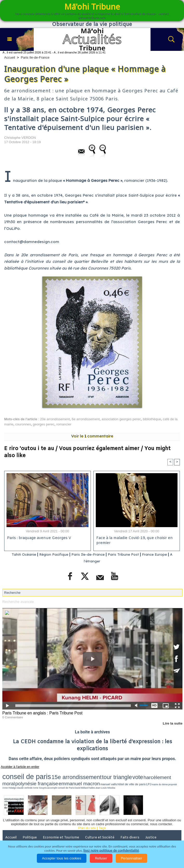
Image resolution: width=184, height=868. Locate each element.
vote (93, 775)
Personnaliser (132, 858)
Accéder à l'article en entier (18, 766)
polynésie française (139, 775)
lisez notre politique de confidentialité (111, 850)
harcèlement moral (111, 775)
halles (115, 779)
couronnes (23, 424)
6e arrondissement (86, 419)
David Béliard (108, 779)
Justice (153, 828)
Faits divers (132, 828)
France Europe (164, 554)
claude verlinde (69, 779)
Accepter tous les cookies (62, 858)
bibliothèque (152, 419)
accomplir (88, 779)
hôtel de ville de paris (23, 778)
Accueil (10, 57)
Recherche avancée (17, 601)
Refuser (101, 858)
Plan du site (87, 818)
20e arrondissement (55, 419)
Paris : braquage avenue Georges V (38, 538)
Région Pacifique (52, 554)
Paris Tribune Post (129, 554)
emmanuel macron (168, 775)
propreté (51, 779)
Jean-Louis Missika (124, 779)
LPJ (35, 778)
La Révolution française (81, 835)
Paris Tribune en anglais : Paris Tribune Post (41, 713)
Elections (48, 835)
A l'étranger (92, 561)
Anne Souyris (80, 779)
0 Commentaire (12, 717)
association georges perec (121, 419)
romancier (64, 424)
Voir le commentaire (92, 436)
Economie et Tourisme (63, 828)
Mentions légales (148, 835)
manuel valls (8, 778)
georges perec (44, 424)
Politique (31, 828)
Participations (117, 835)
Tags (102, 818)
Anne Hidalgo (59, 779)
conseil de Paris (97, 779)
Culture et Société (102, 828)
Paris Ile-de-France (35, 57)
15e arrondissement (52, 775)
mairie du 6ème (42, 779)
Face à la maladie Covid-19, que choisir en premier (133, 541)
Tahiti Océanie (18, 554)
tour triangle (79, 775)
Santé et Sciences (20, 835)
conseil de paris (19, 774)
